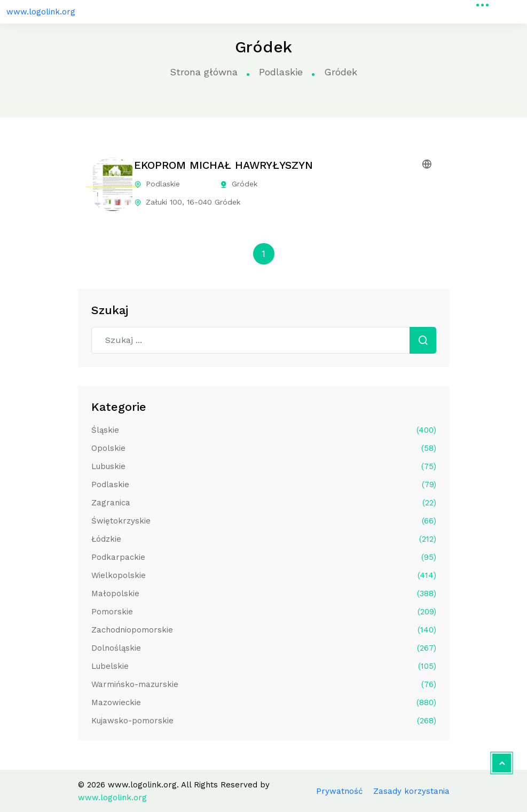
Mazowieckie (264, 702)
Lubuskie (264, 466)
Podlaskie (281, 72)
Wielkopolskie (264, 575)
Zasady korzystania (411, 791)
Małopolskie (264, 594)
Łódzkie (264, 539)
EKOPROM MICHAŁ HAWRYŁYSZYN (223, 165)
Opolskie (264, 448)
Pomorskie (264, 612)
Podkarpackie (264, 557)
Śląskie (264, 430)
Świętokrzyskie (264, 521)
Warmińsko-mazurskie (264, 684)
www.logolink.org (41, 12)
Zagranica (264, 503)
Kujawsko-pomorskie (264, 721)
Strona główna (204, 72)
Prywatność (339, 791)
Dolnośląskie (264, 648)
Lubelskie (264, 666)
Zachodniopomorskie (264, 630)
